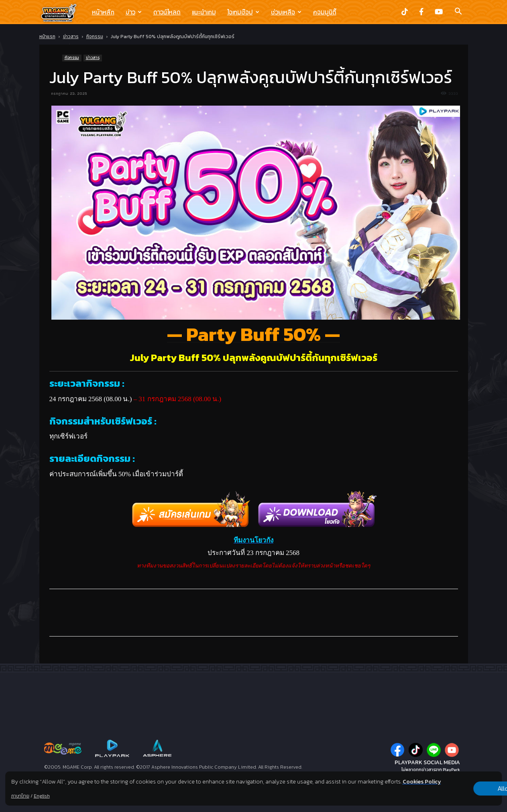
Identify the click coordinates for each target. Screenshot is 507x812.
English (42, 796)
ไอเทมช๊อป (243, 12)
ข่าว (134, 12)
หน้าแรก (47, 37)
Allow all (460, 784)
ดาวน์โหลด (167, 12)
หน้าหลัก (103, 12)
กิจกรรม (95, 37)
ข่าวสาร (71, 37)
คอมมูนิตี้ (325, 12)
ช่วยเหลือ (286, 12)
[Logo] (63, 12)
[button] (458, 12)
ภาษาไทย (20, 796)
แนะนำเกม (204, 12)
